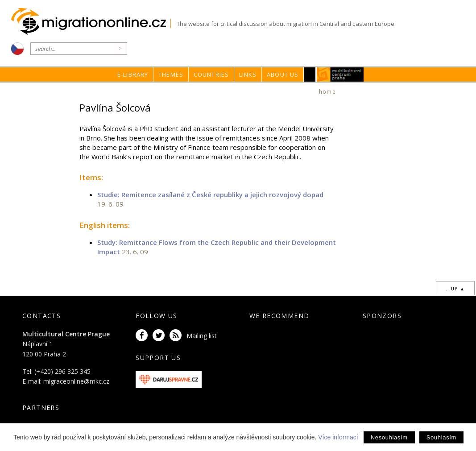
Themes (171, 74)
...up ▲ (455, 289)
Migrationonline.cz (91, 22)
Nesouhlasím (389, 437)
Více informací (338, 437)
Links (248, 74)
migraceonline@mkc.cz (76, 381)
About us (283, 74)
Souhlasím (441, 437)
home (327, 92)
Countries (211, 74)
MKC (340, 74)
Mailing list (202, 336)
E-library (133, 74)
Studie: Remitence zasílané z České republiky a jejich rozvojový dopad (210, 194)
